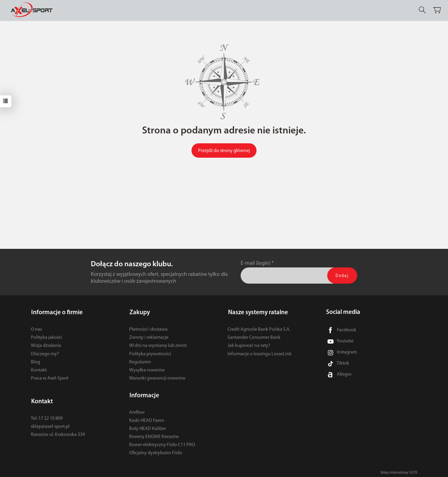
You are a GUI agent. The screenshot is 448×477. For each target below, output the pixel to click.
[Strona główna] (33, 10)
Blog (36, 361)
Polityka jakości (46, 337)
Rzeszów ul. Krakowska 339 (58, 433)
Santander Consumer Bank (254, 337)
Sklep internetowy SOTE (399, 471)
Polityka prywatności (150, 353)
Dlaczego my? (45, 353)
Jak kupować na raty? (249, 345)
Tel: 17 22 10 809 (47, 416)
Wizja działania (46, 345)
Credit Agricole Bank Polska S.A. (259, 329)
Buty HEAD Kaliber (148, 427)
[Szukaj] (423, 10)
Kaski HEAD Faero (147, 419)
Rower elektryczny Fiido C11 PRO (162, 443)
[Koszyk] (438, 10)
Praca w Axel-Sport (50, 377)
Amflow (137, 410)
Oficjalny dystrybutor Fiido (156, 451)
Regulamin (140, 361)
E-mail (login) (255, 263)
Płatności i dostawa (148, 329)
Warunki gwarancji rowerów (157, 377)
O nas (36, 329)
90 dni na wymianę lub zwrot (158, 345)
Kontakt (39, 369)
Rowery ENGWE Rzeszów (154, 435)
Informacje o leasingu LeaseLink (260, 353)
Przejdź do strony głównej (224, 151)
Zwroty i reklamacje (149, 337)
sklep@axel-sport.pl (50, 425)
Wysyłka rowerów (147, 369)
